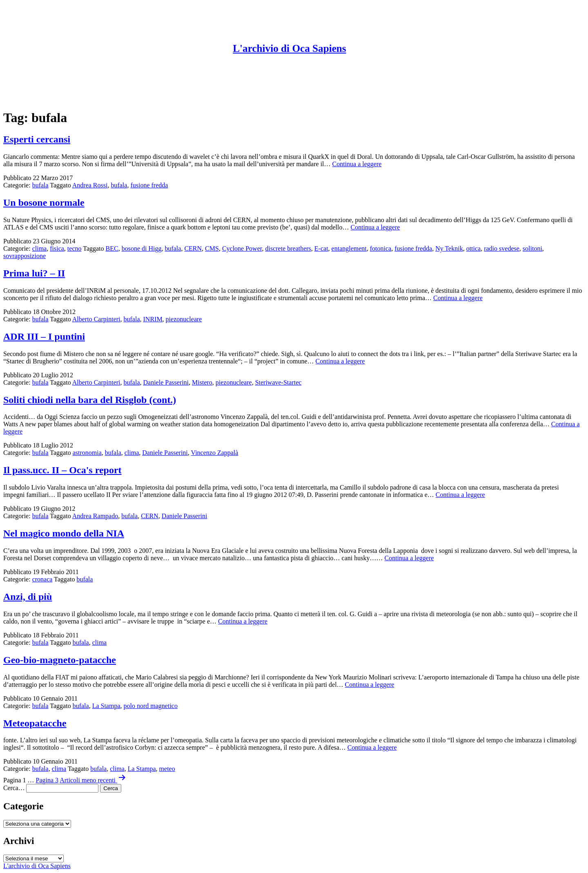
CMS (212, 248)
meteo (167, 769)
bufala (40, 185)
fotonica (381, 248)
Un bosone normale (44, 203)
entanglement (349, 248)
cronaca (42, 579)
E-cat (321, 248)
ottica (474, 248)
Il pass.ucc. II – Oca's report (62, 470)
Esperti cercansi (37, 139)
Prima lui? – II (34, 273)
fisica (57, 248)
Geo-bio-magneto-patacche (60, 660)
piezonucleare (184, 319)
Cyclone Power (242, 248)
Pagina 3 (47, 780)
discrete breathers (288, 248)
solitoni (532, 248)
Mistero (202, 382)
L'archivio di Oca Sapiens (289, 48)
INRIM (153, 319)
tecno (75, 248)
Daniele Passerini (166, 382)
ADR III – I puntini (44, 336)
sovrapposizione (24, 256)
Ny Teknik (449, 248)
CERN (193, 248)
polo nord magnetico (151, 706)
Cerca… (14, 788)
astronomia (87, 453)
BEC (112, 248)
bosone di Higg (142, 248)
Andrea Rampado (95, 516)
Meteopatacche (35, 723)
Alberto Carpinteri (96, 319)
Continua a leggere (357, 164)
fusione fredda (149, 185)
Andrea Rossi (90, 185)
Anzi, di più (28, 597)
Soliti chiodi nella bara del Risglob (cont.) (90, 400)
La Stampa (106, 706)
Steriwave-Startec (278, 382)
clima (40, 248)
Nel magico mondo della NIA (64, 533)
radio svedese (502, 248)
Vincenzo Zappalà (215, 453)
